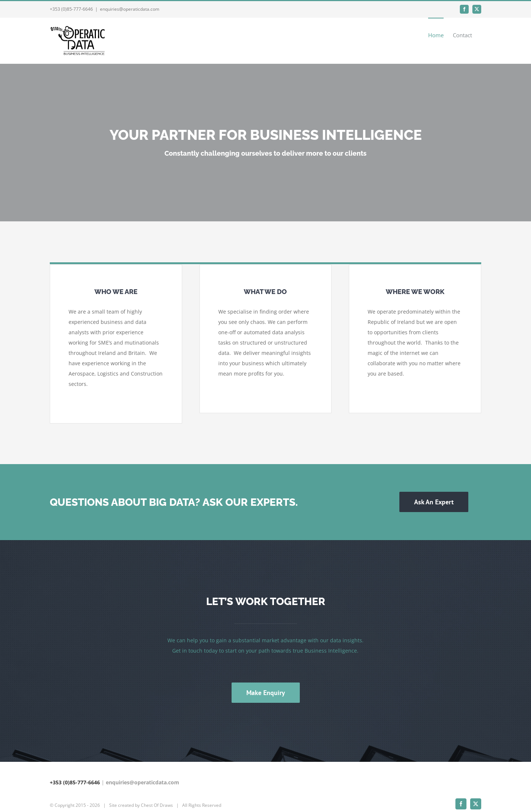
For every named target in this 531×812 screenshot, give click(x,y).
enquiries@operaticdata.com (130, 9)
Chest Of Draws (157, 792)
